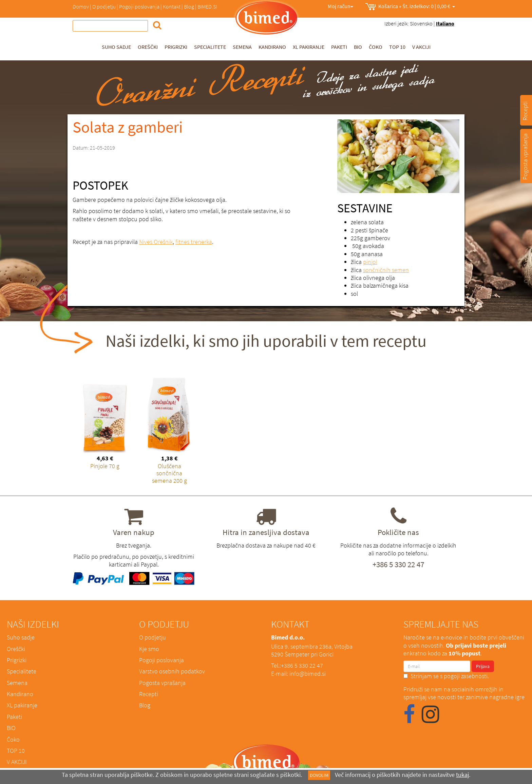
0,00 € (410, 7)
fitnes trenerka (194, 242)
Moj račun (340, 6)
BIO (358, 47)
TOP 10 (397, 47)
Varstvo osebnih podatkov (172, 671)
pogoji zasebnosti (466, 676)
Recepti (149, 694)
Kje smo (149, 649)
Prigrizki (176, 47)
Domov (81, 6)
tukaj (462, 775)
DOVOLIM (319, 775)
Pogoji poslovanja (139, 6)
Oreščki (148, 47)
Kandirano (272, 47)
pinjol (370, 262)
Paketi (339, 47)
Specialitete (210, 47)
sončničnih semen (386, 270)
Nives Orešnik (156, 242)
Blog (189, 6)
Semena (242, 47)
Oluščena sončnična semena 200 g (169, 473)
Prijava (483, 666)
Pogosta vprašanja (162, 683)
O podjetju (104, 6)
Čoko (376, 47)
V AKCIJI (421, 47)
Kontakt (172, 6)
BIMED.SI (207, 6)
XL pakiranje (309, 47)
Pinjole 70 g (105, 466)
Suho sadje (116, 47)
